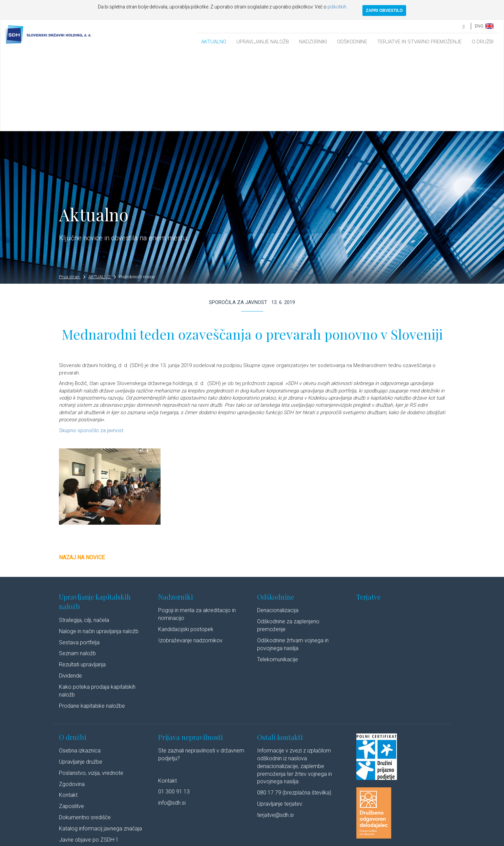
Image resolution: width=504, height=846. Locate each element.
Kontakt (68, 716)
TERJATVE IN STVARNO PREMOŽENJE (419, 42)
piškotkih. (338, 7)
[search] (464, 26)
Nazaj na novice (82, 478)
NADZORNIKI (313, 42)
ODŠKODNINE (352, 42)
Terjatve (369, 517)
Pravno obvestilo (133, 840)
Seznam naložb (77, 574)
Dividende (70, 596)
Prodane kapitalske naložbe (92, 626)
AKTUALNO (214, 42)
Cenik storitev (75, 771)
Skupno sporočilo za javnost (92, 351)
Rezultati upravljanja (82, 585)
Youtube (349, 840)
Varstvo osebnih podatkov (179, 840)
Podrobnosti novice (137, 197)
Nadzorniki (176, 517)
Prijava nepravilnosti (191, 657)
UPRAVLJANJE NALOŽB (263, 42)
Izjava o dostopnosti (266, 840)
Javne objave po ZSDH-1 (89, 760)
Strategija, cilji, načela (84, 540)
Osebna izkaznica (80, 671)
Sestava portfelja (79, 563)
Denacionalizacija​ (278, 531)
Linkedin (320, 840)
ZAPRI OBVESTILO (384, 11)
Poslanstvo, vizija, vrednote (91, 693)
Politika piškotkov (226, 840)
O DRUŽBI (483, 42)
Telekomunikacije (278, 580)
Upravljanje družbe (81, 682)
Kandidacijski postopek (186, 550)
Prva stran (72, 197)
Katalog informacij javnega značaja (100, 749)
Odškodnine (276, 517)
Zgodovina (72, 704)
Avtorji (297, 840)
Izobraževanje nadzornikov (190, 561)
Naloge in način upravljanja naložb (99, 552)
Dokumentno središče (85, 738)
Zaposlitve (71, 727)
